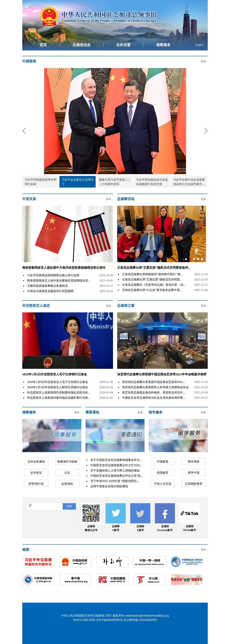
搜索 (69, 506)
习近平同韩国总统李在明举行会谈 (41, 182)
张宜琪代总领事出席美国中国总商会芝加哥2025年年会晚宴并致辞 (162, 374)
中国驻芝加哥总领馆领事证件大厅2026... (116, 465)
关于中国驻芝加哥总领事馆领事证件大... (116, 460)
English (199, 45)
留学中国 (194, 473)
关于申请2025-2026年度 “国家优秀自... (115, 481)
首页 (43, 45)
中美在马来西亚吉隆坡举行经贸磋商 (50, 291)
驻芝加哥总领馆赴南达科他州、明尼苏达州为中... (154, 392)
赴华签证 (36, 473)
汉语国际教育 (194, 484)
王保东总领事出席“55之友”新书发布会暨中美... (152, 290)
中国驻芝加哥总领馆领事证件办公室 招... (116, 476)
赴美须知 (67, 484)
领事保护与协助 (67, 462)
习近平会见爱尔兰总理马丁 (78, 182)
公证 (67, 473)
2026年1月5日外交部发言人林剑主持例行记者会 (58, 387)
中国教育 (163, 462)
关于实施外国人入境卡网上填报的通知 (115, 470)
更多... (204, 61)
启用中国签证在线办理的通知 (109, 486)
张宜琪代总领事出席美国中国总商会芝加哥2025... (154, 382)
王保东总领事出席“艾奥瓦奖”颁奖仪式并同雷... (152, 279)
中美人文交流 (163, 484)
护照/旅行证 (36, 484)
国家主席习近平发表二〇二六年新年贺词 (115, 182)
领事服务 (163, 45)
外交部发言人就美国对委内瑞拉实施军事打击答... (59, 398)
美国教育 (163, 473)
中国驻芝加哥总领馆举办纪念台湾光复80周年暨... (154, 398)
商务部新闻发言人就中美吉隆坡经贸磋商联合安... (59, 281)
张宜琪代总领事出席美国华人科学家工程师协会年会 (155, 387)
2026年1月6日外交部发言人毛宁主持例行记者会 (55, 374)
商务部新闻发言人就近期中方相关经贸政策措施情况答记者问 (64, 268)
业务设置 (123, 45)
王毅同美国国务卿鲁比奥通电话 (47, 286)
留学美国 (194, 462)
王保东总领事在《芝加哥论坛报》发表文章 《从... (154, 285)
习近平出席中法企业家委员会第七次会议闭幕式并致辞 (189, 182)
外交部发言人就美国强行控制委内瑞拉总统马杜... (59, 392)
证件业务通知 (36, 462)
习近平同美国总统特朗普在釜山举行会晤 (53, 275)
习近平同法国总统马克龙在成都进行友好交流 (152, 182)
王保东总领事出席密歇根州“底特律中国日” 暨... (152, 274)
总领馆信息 (81, 45)
